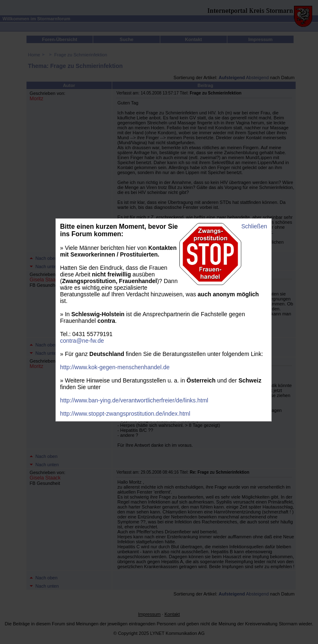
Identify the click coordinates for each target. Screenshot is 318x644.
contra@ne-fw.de (82, 341)
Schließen (254, 226)
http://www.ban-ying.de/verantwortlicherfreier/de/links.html (134, 400)
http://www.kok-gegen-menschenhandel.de (115, 367)
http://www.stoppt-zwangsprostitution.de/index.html (125, 414)
